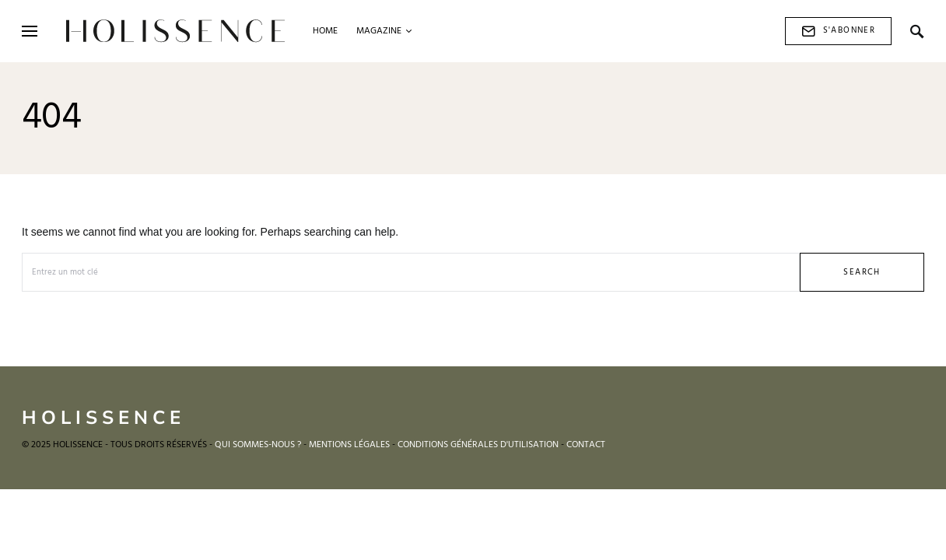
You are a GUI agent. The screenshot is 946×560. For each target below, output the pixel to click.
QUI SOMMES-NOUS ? (258, 445)
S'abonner (838, 30)
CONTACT (586, 445)
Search (862, 272)
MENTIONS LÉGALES (349, 445)
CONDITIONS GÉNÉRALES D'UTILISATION (478, 445)
